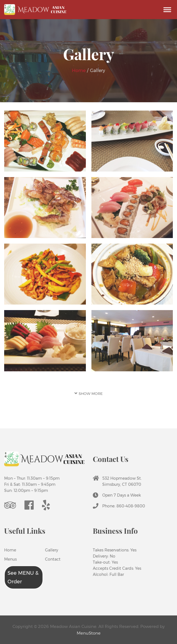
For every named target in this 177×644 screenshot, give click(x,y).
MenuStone (89, 633)
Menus (10, 559)
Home (79, 71)
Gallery (49, 550)
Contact (49, 559)
